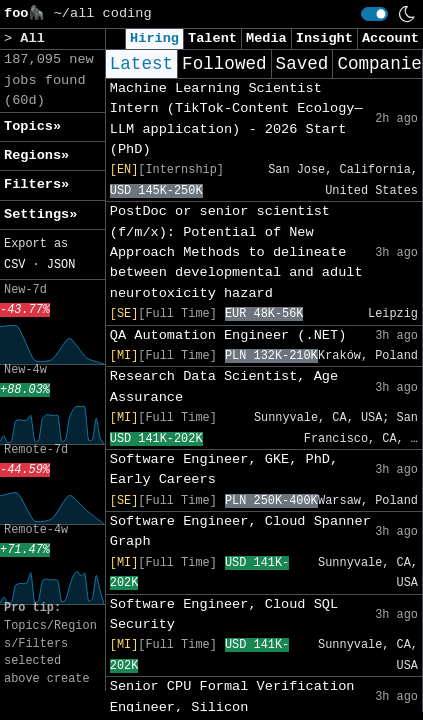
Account (390, 38)
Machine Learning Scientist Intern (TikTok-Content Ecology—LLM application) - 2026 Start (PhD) (236, 119)
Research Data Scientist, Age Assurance (224, 386)
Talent (212, 38)
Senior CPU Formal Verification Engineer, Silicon (232, 696)
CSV (14, 265)
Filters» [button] (36, 184)
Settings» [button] (40, 214)
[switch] (374, 14)
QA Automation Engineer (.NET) (228, 335)
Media (266, 38)
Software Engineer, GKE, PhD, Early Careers (224, 469)
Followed (224, 64)
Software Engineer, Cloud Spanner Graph (240, 531)
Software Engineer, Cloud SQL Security (224, 614)
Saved (302, 64)
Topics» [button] (32, 126)
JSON (61, 265)
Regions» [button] (36, 155)
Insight (324, 38)
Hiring (154, 38)
